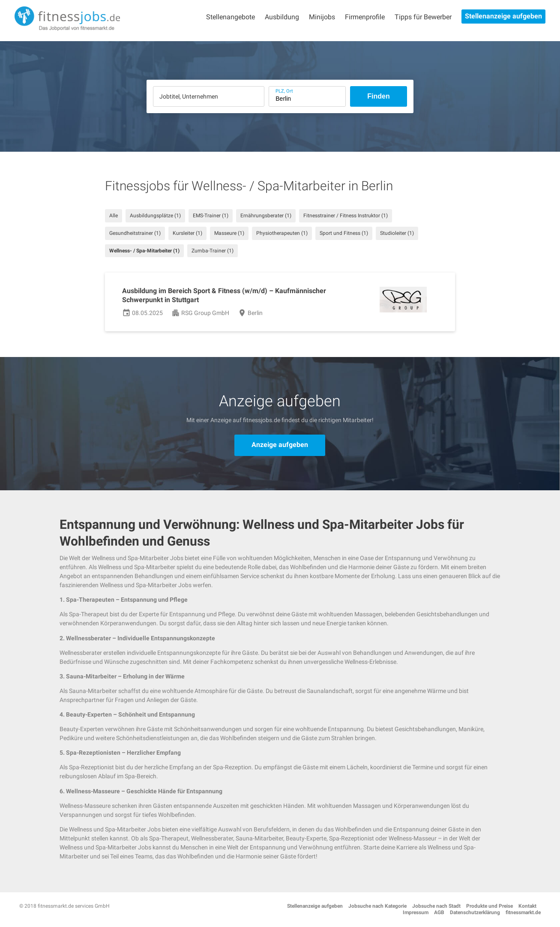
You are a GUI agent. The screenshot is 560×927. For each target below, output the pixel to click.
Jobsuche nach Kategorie (377, 906)
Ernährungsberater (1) (266, 216)
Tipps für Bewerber (423, 17)
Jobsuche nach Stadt (436, 906)
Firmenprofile (365, 17)
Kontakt (527, 906)
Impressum (416, 912)
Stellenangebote (231, 17)
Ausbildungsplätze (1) (155, 216)
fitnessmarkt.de (523, 912)
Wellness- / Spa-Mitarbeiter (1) (144, 251)
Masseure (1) (229, 233)
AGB (439, 912)
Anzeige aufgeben (280, 445)
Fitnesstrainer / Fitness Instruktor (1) (346, 216)
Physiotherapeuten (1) (282, 233)
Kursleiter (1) (187, 233)
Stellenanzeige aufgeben (503, 16)
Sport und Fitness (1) (344, 233)
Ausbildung (282, 17)
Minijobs (322, 17)
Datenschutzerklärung (475, 912)
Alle (114, 216)
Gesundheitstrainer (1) (135, 233)
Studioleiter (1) (397, 233)
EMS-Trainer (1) (211, 216)
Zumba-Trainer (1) (213, 251)
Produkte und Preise (490, 906)
